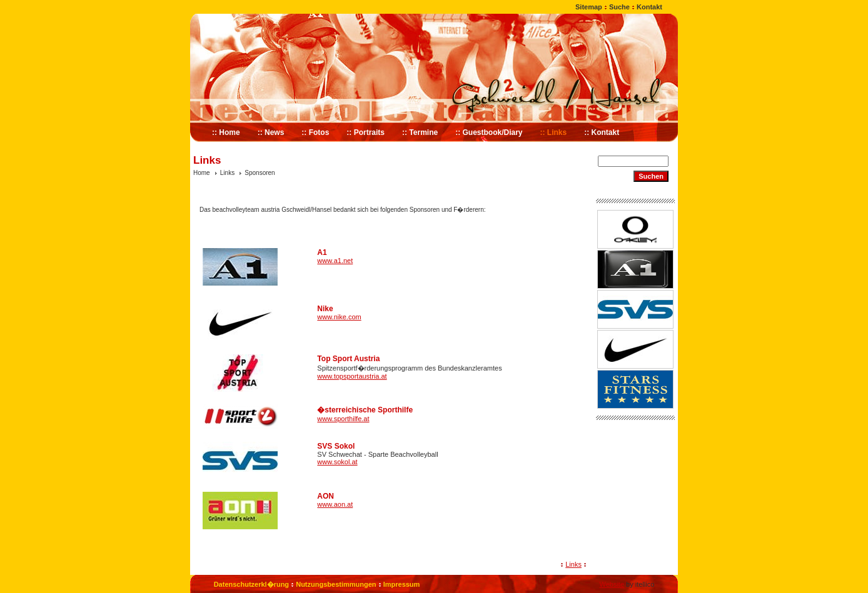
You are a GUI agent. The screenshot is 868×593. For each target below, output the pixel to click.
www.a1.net (335, 261)
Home (202, 173)
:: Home (226, 132)
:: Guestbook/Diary (489, 132)
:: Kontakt (602, 132)
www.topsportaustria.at (352, 376)
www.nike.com (339, 317)
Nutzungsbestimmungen (336, 584)
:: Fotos (315, 132)
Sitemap (589, 7)
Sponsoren (260, 173)
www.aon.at (335, 504)
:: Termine (420, 132)
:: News (271, 132)
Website (612, 584)
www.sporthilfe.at (343, 419)
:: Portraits (366, 132)
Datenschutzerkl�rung (251, 584)
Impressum (402, 584)
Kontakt (649, 7)
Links (227, 173)
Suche (619, 7)
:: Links (554, 132)
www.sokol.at (337, 462)
